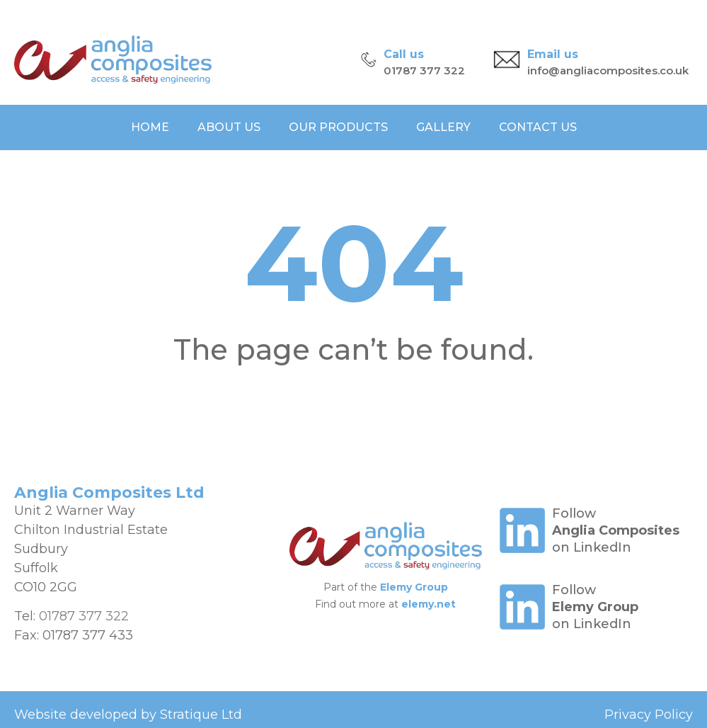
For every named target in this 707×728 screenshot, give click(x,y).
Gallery (443, 127)
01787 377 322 (424, 70)
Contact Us (538, 127)
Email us (553, 54)
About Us (229, 127)
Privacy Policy (649, 715)
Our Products (338, 127)
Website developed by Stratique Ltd (128, 715)
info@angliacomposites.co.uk (608, 70)
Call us (404, 54)
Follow (574, 513)
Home (150, 127)
